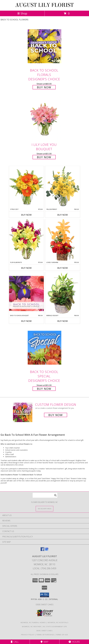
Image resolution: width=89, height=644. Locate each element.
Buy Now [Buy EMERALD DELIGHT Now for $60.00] (63, 321)
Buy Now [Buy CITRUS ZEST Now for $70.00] (26, 215)
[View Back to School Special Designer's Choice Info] (44, 348)
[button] (45, 595)
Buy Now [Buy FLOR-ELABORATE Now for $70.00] (26, 268)
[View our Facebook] (42, 550)
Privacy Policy (28, 635)
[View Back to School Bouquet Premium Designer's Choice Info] (26, 293)
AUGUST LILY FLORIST (44, 5)
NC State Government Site (55, 627)
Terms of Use (62, 635)
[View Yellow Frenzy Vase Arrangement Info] (63, 187)
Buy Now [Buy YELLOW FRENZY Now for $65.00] (63, 215)
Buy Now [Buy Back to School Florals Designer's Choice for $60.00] (44, 87)
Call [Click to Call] (15, 642)
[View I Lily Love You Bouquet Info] (44, 119)
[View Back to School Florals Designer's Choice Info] (44, 46)
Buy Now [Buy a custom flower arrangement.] (56, 415)
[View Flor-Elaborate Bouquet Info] (26, 240)
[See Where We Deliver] (44, 509)
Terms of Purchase (45, 635)
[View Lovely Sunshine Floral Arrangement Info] (63, 240)
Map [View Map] (44, 642)
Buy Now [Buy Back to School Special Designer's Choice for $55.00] (44, 389)
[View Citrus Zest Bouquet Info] (26, 187)
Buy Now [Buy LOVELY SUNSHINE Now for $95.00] (63, 268)
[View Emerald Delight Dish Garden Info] (63, 293)
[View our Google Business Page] (47, 550)
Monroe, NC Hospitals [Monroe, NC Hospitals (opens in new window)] (58, 622)
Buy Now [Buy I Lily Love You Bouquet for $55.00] (44, 157)
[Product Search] (45, 495)
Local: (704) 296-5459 (44, 568)
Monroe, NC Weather (32, 627)
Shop (22, 13)
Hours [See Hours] (74, 642)
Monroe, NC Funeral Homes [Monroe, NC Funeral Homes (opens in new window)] (33, 622)
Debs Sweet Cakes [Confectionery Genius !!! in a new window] (45, 604)
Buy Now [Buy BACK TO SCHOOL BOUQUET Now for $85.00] (26, 321)
